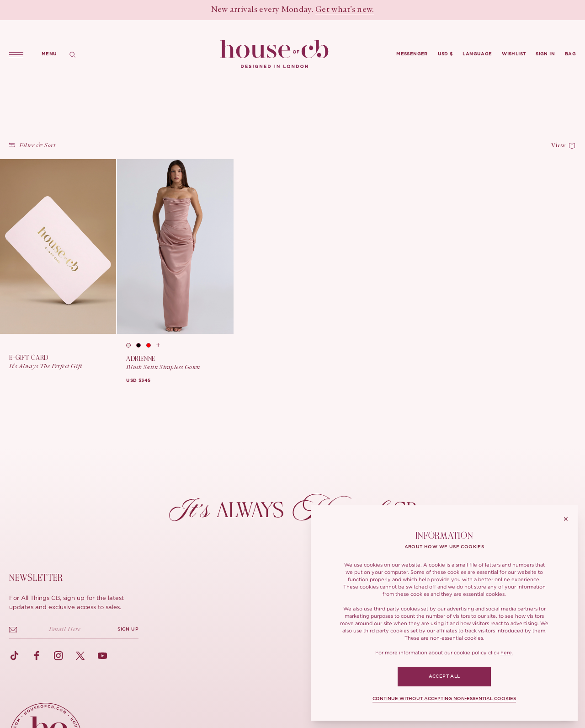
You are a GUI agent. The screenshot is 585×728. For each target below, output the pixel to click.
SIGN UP (128, 629)
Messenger (412, 54)
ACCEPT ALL (444, 676)
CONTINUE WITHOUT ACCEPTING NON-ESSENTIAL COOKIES (444, 699)
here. (507, 653)
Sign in (545, 54)
